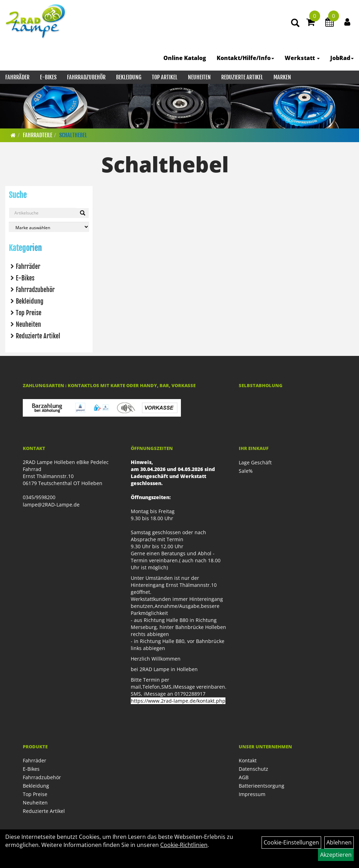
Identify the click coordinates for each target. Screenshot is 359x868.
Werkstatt (302, 58)
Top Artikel (165, 77)
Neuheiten (199, 77)
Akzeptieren (336, 855)
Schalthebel (73, 135)
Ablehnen (339, 842)
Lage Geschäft (255, 462)
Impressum (252, 794)
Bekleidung (129, 77)
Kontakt (248, 760)
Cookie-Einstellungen (291, 842)
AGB (244, 777)
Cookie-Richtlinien (184, 845)
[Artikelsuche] (295, 23)
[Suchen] (83, 213)
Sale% (246, 471)
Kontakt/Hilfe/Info (245, 58)
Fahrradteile (38, 135)
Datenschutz (253, 769)
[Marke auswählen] (49, 227)
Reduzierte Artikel (242, 77)
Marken (282, 77)
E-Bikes (48, 77)
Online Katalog (185, 58)
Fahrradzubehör (86, 77)
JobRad (342, 58)
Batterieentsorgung (262, 786)
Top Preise (29, 313)
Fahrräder (17, 77)
